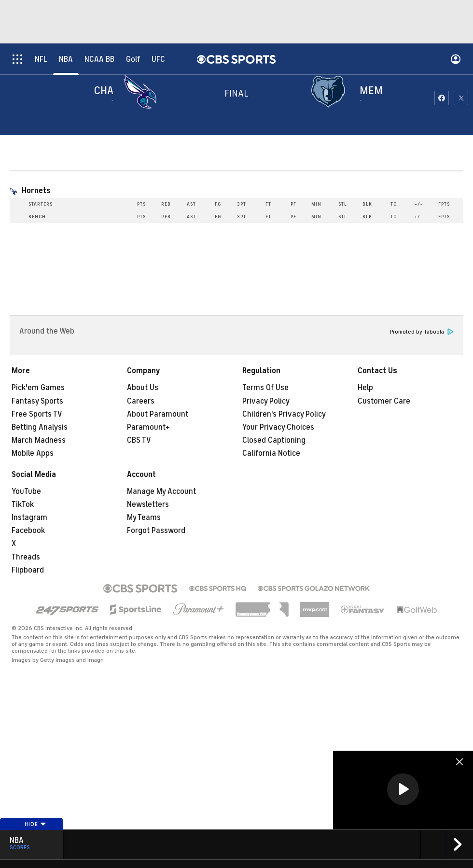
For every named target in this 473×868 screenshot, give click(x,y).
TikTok (23, 504)
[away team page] (142, 92)
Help (365, 388)
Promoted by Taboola (422, 332)
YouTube (26, 491)
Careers (141, 401)
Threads (26, 557)
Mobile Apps (33, 453)
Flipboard (28, 570)
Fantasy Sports (37, 401)
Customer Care (384, 401)
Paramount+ (148, 427)
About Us (143, 388)
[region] (403, 790)
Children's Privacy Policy (284, 414)
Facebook (28, 531)
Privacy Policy (266, 401)
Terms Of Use (265, 388)
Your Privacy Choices (278, 427)
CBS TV (139, 440)
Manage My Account (161, 491)
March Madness (39, 440)
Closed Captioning (274, 440)
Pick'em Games (38, 388)
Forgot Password (156, 531)
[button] (403, 789)
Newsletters (148, 504)
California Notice (271, 453)
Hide (35, 824)
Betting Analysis (40, 427)
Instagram (29, 518)
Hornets (36, 191)
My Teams (144, 518)
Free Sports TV (37, 414)
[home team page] (331, 92)
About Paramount (158, 414)
